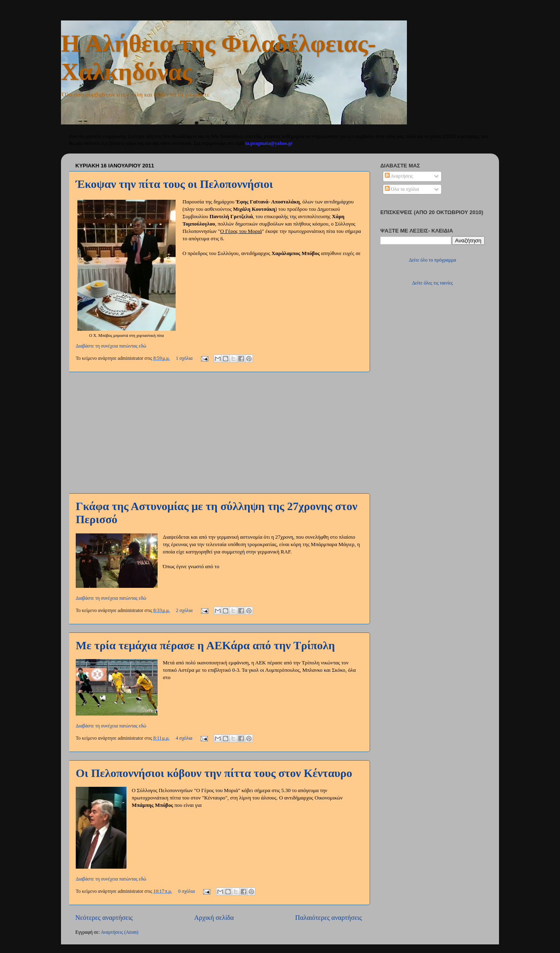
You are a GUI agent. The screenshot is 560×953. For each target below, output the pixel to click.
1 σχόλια (184, 358)
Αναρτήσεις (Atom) (120, 932)
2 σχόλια (184, 611)
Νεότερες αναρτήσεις (104, 918)
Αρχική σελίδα (214, 918)
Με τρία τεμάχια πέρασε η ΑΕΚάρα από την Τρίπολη (205, 645)
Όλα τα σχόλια (402, 189)
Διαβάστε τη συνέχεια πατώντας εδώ (111, 346)
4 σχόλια (184, 738)
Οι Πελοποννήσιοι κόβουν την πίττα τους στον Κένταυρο (214, 773)
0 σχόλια (186, 891)
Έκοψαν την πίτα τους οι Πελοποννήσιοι (174, 184)
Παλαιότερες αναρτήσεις (329, 918)
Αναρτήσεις (399, 176)
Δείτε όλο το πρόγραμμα (432, 260)
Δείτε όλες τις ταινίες (432, 283)
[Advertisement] (219, 433)
